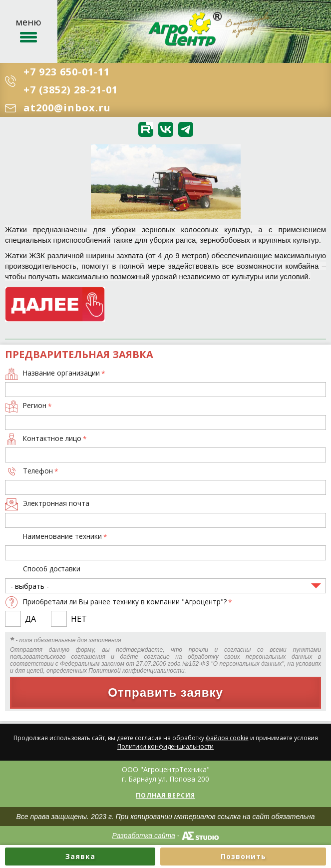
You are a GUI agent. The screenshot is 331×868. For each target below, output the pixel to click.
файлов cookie (227, 738)
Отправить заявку (165, 692)
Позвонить (243, 856)
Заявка (80, 856)
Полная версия (165, 795)
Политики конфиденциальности (165, 746)
